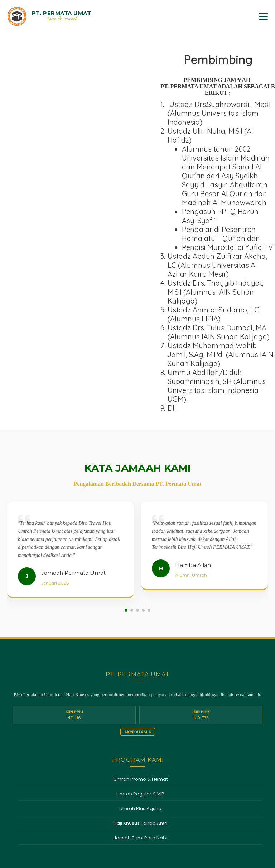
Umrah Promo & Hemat (141, 657)
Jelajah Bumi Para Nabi (140, 715)
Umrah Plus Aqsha (140, 686)
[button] (126, 488)
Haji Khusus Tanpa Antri (140, 701)
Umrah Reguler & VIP (140, 671)
